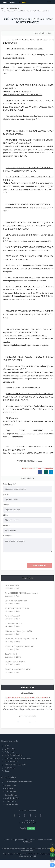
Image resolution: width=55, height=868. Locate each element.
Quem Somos (8, 749)
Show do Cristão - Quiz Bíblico (14, 765)
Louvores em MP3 (12, 804)
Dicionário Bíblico (11, 792)
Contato (6, 771)
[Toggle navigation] (49, 2)
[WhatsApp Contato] (35, 815)
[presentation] (35, 557)
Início (3, 8)
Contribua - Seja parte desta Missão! (16, 758)
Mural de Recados (10, 761)
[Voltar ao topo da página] (52, 845)
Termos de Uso (27, 820)
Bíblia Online (10, 789)
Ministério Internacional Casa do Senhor (14, 848)
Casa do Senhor (8, 2)
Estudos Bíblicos (13, 8)
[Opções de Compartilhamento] (52, 855)
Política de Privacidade (27, 823)
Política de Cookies (28, 851)
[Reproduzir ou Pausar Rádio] (52, 865)
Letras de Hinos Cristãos (12, 755)
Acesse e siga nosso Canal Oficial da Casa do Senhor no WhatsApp (27, 841)
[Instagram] (20, 815)
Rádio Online (8, 752)
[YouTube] (30, 815)
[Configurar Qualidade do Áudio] (52, 860)
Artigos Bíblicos (10, 785)
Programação (8, 768)
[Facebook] (14, 815)
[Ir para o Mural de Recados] (52, 850)
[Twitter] (25, 815)
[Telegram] (41, 815)
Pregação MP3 (10, 801)
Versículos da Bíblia (12, 798)
